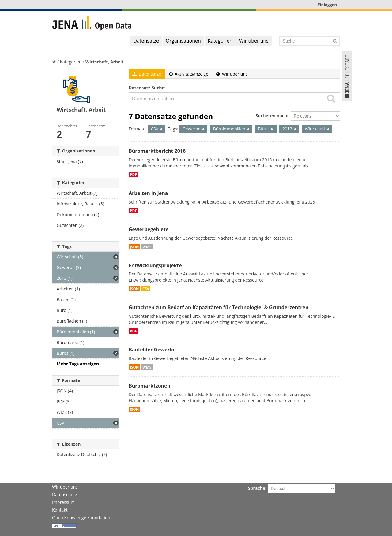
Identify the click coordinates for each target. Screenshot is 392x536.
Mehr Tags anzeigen (78, 364)
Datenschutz (64, 495)
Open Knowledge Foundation (81, 517)
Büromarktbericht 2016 (157, 151)
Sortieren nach (271, 116)
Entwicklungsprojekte (155, 265)
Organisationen (183, 41)
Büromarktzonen (149, 386)
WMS (147, 247)
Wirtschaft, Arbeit (105, 62)
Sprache (257, 488)
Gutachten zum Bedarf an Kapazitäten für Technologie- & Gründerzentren (219, 307)
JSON (134, 247)
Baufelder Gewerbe (152, 350)
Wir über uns (254, 41)
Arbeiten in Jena (148, 193)
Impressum (63, 502)
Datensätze (146, 41)
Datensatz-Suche (147, 88)
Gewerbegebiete (149, 229)
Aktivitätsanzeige (189, 74)
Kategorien (220, 41)
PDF (133, 174)
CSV (146, 289)
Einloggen (327, 5)
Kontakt (60, 510)
